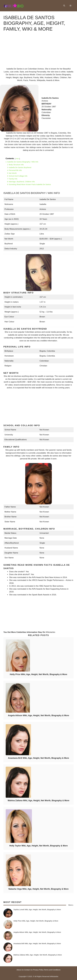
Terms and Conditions (52, 970)
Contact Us (28, 970)
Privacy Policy (38, 970)
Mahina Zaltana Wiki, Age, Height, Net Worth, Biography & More (38, 801)
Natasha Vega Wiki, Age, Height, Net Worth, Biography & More (39, 889)
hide (17, 159)
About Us (20, 970)
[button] (64, 6)
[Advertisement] (38, 52)
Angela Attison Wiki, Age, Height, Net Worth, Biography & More (38, 715)
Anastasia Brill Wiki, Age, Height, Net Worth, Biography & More (39, 758)
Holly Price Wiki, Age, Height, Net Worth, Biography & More (39, 674)
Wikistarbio (50, 632)
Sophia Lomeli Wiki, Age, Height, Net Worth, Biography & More (37, 910)
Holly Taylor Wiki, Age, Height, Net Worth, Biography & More (38, 846)
